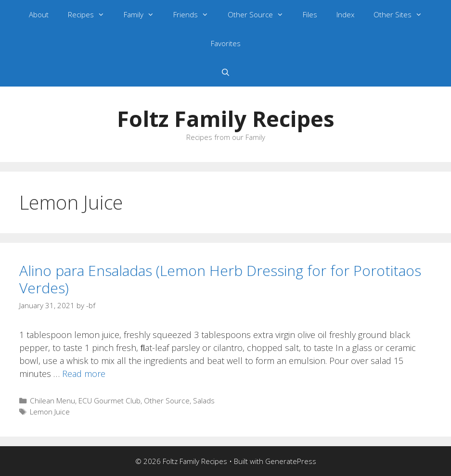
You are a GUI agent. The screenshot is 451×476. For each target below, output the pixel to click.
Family (144, 14)
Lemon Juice (50, 412)
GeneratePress (291, 461)
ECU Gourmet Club (110, 401)
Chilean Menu (52, 401)
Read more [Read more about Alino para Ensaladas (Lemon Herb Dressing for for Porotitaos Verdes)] (84, 374)
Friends (196, 14)
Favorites (226, 43)
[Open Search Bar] (225, 72)
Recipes (91, 14)
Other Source (260, 14)
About (39, 14)
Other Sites (403, 14)
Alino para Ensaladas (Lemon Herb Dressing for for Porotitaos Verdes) (220, 279)
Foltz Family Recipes (226, 119)
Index (345, 14)
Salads (204, 401)
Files (310, 14)
